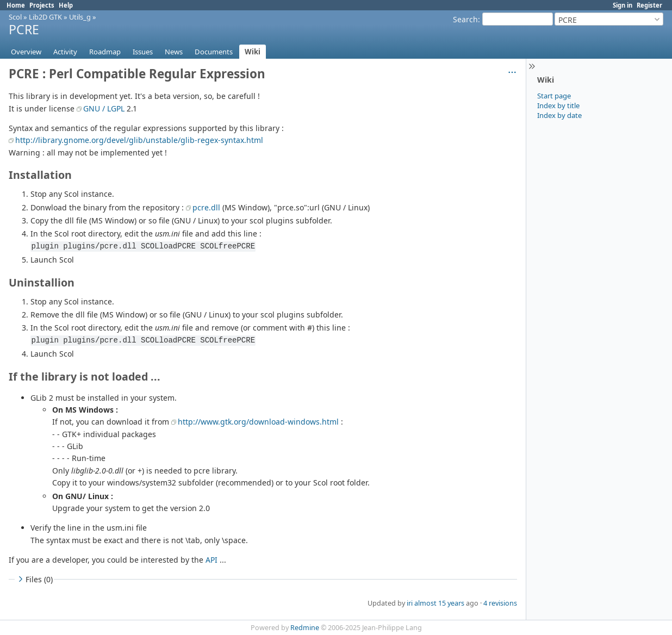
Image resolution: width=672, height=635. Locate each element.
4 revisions (500, 603)
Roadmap (105, 52)
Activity (65, 52)
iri (410, 603)
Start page (554, 96)
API (211, 560)
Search (465, 19)
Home (16, 5)
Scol (15, 17)
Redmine (305, 628)
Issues (143, 52)
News (174, 52)
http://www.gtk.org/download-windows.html (258, 422)
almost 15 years (439, 603)
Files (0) (34, 579)
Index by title (558, 105)
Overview (26, 52)
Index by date (559, 115)
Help (66, 5)
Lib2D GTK (45, 17)
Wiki (253, 52)
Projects (42, 5)
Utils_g (80, 17)
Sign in (623, 5)
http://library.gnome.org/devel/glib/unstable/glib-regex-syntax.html (139, 140)
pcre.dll (206, 207)
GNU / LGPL (104, 108)
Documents (214, 52)
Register (649, 5)
